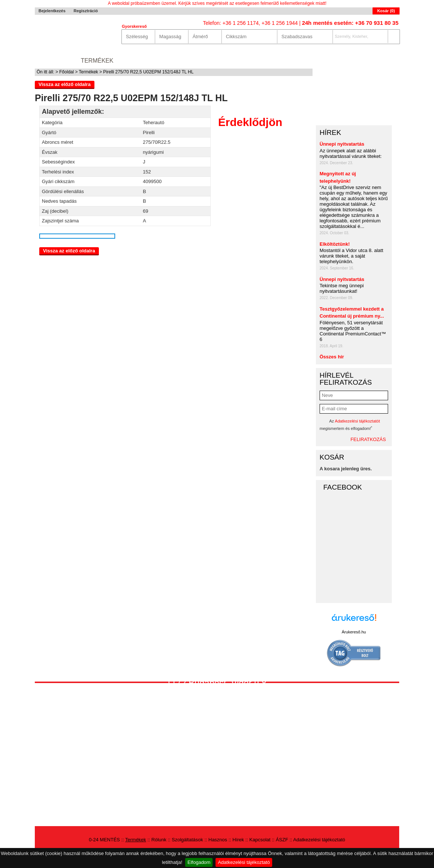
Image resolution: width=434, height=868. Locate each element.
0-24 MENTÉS (54, 61)
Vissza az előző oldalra (65, 84)
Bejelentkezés (52, 11)
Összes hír (332, 357)
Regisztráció (86, 11)
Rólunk (133, 61)
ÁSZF (282, 840)
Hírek (259, 61)
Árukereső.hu (354, 632)
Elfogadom (199, 862)
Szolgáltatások (180, 61)
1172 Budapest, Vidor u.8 (216, 683)
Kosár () (386, 11)
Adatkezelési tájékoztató (244, 862)
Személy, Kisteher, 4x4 (350, 39)
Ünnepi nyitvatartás (342, 144)
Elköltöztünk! (335, 244)
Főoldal (66, 72)
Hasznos (228, 61)
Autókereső (378, 61)
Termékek (97, 61)
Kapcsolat (293, 61)
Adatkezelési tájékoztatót (357, 421)
